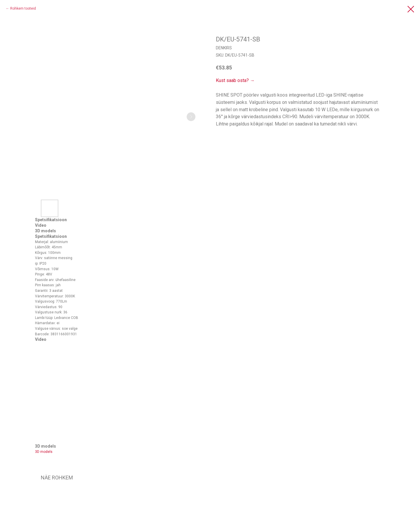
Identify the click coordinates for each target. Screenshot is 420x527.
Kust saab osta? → (235, 80)
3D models (44, 452)
